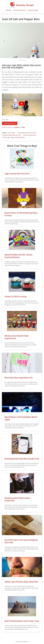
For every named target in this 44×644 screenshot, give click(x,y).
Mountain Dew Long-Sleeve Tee (19, 378)
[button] (10, 123)
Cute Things (11, 133)
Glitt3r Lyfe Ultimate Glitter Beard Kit (21, 582)
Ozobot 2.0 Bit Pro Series (16, 297)
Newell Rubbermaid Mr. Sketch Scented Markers (18, 256)
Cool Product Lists (19, 10)
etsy (23, 127)
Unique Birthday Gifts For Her (11, 135)
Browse (9, 10)
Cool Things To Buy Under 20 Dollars (14, 137)
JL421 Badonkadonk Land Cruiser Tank (22, 621)
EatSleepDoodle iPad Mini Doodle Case (22, 459)
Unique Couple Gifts (29, 135)
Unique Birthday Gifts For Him (27, 133)
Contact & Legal (33, 10)
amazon (17, 127)
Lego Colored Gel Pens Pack (17, 174)
